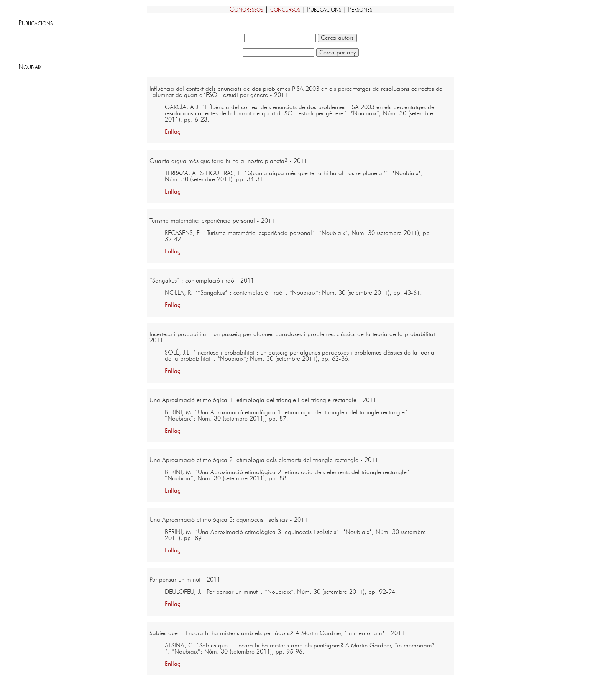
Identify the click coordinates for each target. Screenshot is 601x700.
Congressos (246, 10)
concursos (285, 10)
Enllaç (172, 132)
